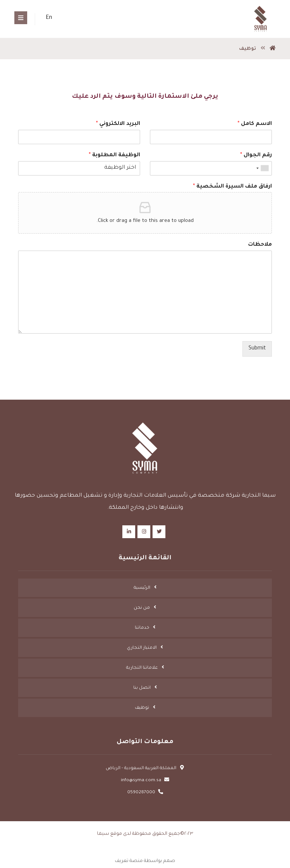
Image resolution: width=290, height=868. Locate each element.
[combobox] (263, 168)
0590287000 (145, 793)
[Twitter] (159, 532)
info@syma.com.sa (145, 781)
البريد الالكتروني (118, 124)
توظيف (142, 708)
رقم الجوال (256, 155)
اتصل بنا (142, 688)
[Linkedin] (129, 532)
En (49, 18)
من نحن (142, 608)
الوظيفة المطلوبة (114, 155)
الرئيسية (142, 588)
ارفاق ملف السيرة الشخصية (232, 187)
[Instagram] (144, 532)
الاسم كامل (255, 124)
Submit (257, 349)
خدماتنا (142, 628)
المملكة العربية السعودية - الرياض (145, 769)
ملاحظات (260, 245)
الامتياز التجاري (142, 648)
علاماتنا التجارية (142, 668)
